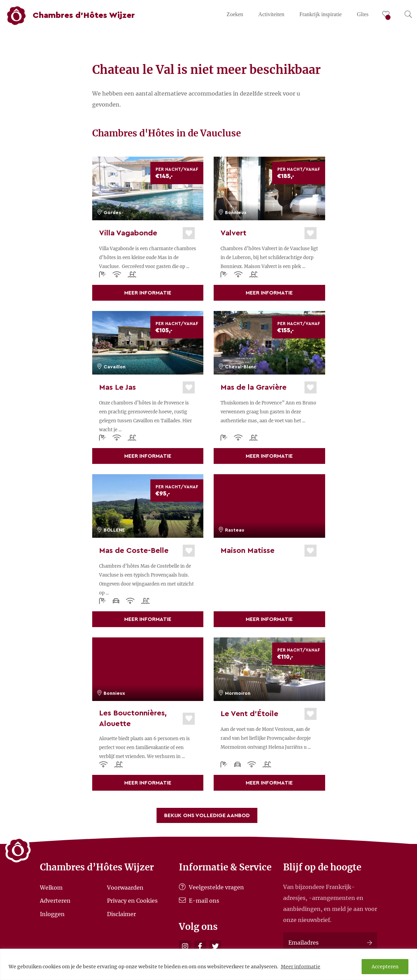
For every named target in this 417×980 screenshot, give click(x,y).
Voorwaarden (125, 887)
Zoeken (235, 14)
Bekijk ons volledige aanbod (207, 815)
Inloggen (52, 914)
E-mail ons (199, 901)
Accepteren (385, 967)
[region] (208, 964)
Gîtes (363, 14)
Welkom (51, 887)
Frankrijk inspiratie (320, 14)
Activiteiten (271, 14)
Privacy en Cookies (132, 901)
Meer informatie (301, 967)
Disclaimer (121, 914)
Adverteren (55, 901)
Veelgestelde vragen (211, 887)
